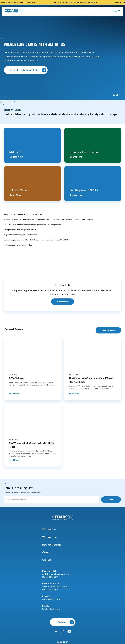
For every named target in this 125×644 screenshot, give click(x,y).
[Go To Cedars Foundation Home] (63, 518)
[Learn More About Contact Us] (63, 302)
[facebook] (56, 631)
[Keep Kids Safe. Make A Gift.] (26, 70)
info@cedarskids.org (51, 609)
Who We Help (51, 537)
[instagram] (63, 631)
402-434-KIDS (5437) (52, 599)
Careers (48, 552)
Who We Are (50, 529)
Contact (48, 560)
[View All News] (108, 330)
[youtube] (69, 631)
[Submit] (111, 500)
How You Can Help (53, 545)
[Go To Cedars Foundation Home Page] (14, 11)
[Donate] (63, 622)
